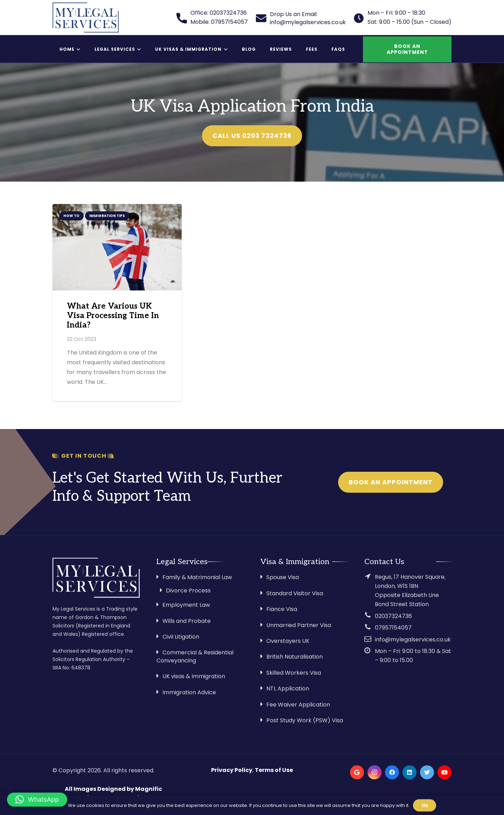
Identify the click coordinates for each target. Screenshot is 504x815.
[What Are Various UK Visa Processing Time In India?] (117, 247)
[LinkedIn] (409, 772)
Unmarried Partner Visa (299, 625)
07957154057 (393, 628)
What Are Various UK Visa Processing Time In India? (113, 316)
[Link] (86, 17)
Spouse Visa (283, 577)
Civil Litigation (181, 637)
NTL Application (288, 688)
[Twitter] (427, 772)
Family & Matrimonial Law (197, 577)
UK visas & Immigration (194, 676)
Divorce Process (188, 591)
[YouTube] (444, 772)
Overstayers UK (288, 641)
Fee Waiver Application (298, 705)
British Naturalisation (295, 657)
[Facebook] (392, 772)
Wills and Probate (187, 621)
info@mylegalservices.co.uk (413, 640)
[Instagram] (374, 772)
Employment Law (186, 605)
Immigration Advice (189, 692)
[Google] (357, 772)
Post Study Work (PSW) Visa (305, 720)
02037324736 (393, 616)
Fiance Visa (282, 609)
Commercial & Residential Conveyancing (195, 656)
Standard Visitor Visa (295, 593)
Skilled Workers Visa (294, 673)
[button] (37, 800)
